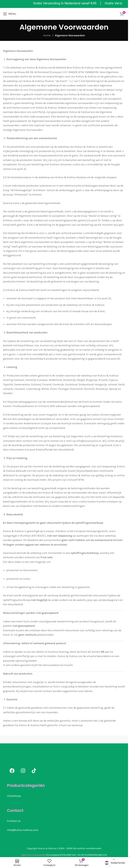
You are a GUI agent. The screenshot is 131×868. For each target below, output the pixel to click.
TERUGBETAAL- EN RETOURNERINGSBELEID (84, 855)
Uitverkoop (14, 796)
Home (47, 35)
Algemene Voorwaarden (34, 855)
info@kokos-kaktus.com (23, 830)
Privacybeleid (54, 855)
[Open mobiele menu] (10, 14)
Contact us (14, 821)
